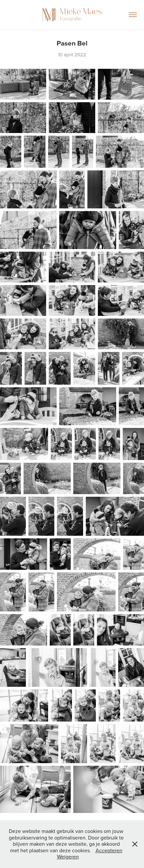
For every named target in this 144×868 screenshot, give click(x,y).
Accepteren (109, 850)
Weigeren (68, 857)
